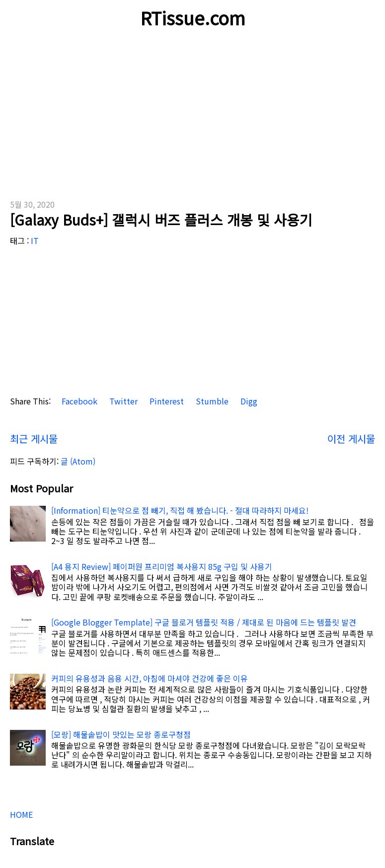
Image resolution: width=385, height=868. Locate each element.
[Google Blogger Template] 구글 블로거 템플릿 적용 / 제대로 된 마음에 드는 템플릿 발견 (204, 622)
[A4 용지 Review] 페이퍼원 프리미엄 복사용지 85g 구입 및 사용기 (162, 566)
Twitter (122, 401)
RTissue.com (193, 17)
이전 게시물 (351, 438)
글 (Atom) (78, 461)
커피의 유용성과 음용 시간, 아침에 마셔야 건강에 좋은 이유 (150, 678)
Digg (248, 401)
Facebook (78, 401)
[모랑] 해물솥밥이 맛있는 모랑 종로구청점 (121, 734)
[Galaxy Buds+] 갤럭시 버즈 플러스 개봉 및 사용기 (161, 220)
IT (35, 240)
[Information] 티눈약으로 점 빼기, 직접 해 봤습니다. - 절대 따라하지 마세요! (180, 510)
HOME (21, 814)
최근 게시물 (34, 438)
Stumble (211, 401)
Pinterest (166, 401)
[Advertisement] (192, 114)
